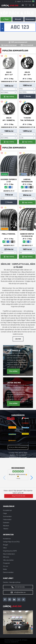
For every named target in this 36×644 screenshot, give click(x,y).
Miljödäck (6, 526)
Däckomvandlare (8, 572)
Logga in (19, 1)
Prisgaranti (6, 563)
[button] (32, 478)
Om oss (6, 566)
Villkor (5, 548)
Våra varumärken (8, 560)
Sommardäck (7, 516)
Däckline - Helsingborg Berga (12, 582)
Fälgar (5, 513)
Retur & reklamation (9, 554)
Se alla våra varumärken (18, 447)
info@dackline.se (18, 592)
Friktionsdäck (7, 520)
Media (5, 569)
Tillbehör (6, 529)
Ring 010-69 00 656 (19, 496)
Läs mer (18, 339)
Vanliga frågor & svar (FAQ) (11, 542)
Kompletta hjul (7, 510)
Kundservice (7, 539)
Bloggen (6, 545)
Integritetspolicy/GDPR (10, 551)
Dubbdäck (6, 523)
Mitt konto (6, 557)
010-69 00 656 (28, 1)
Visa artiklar (13, 371)
